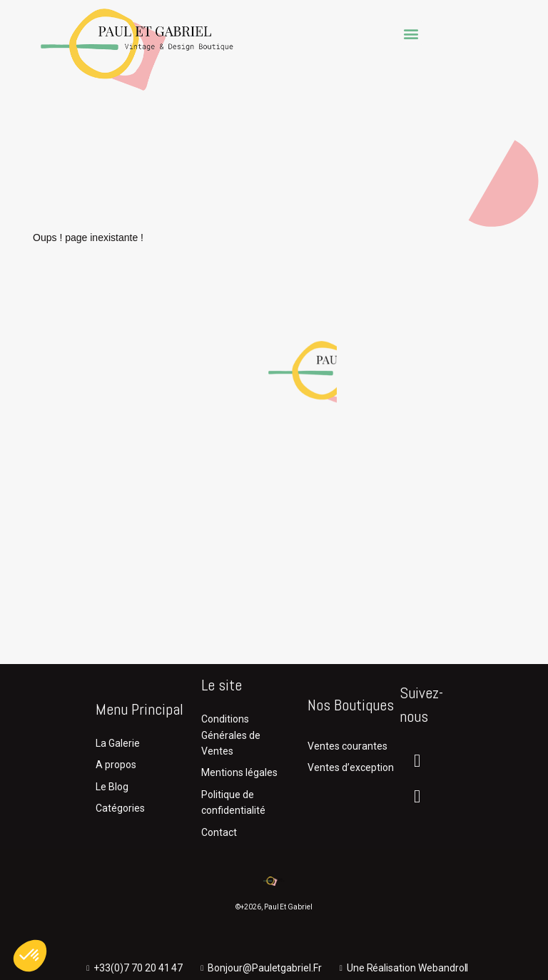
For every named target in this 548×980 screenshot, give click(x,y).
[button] (411, 33)
